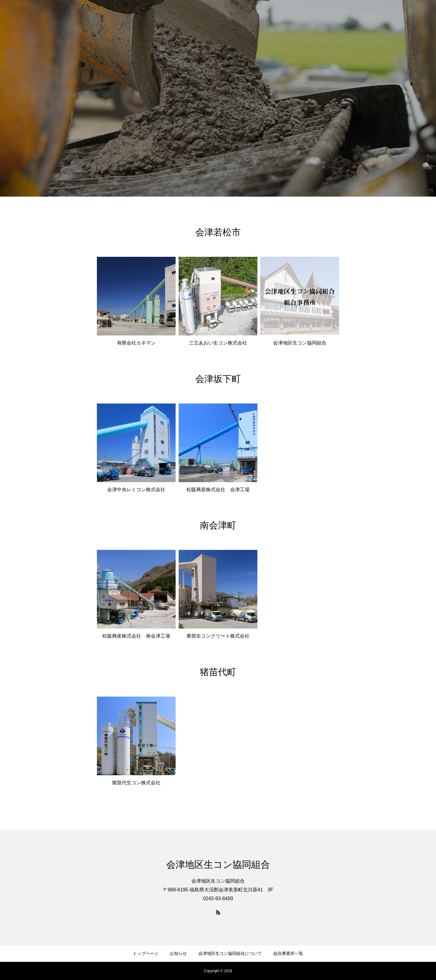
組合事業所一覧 (288, 954)
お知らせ (178, 954)
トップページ (146, 954)
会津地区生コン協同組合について (230, 954)
